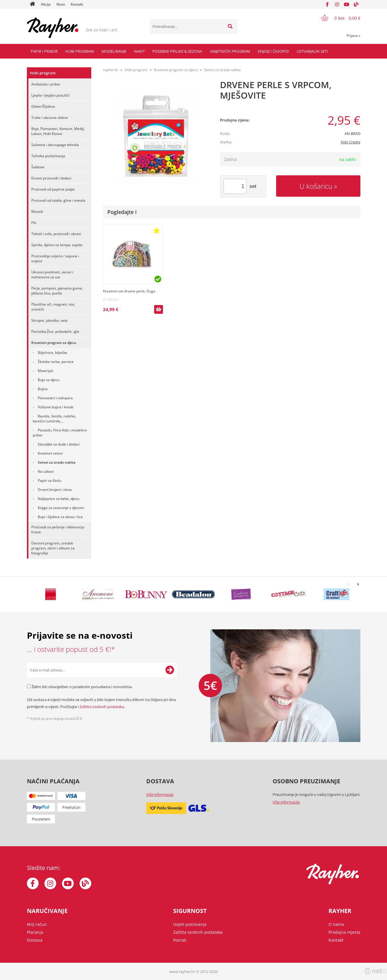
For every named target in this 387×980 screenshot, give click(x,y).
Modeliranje (114, 51)
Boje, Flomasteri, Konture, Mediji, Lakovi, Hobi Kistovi (58, 131)
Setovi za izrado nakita (57, 462)
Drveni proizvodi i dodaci (51, 178)
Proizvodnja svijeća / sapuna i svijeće (55, 258)
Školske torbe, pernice (56, 362)
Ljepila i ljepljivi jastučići (50, 95)
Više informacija (160, 794)
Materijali (45, 371)
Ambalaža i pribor (46, 84)
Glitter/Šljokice (43, 106)
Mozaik (37, 211)
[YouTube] (347, 4)
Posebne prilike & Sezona (177, 51)
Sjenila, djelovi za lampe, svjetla (57, 245)
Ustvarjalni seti (312, 51)
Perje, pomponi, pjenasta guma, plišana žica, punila (57, 291)
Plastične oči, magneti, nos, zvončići (53, 307)
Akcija (46, 4)
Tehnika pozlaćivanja (48, 156)
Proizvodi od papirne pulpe (53, 189)
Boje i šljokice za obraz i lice (60, 517)
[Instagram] (337, 4)
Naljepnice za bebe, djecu (59, 499)
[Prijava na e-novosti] (170, 670)
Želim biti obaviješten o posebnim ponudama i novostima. (82, 687)
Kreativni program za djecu (54, 343)
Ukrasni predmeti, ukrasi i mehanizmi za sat (52, 275)
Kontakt (77, 4)
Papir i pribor (44, 51)
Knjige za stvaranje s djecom (61, 508)
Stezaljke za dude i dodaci (59, 444)
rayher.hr (111, 70)
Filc (34, 223)
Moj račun (37, 924)
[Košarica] (337, 18)
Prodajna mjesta (344, 932)
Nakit (139, 51)
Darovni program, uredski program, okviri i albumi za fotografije (53, 548)
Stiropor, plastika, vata (49, 320)
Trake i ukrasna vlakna (50, 118)
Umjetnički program (230, 51)
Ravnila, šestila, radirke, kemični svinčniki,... (54, 419)
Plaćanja (35, 932)
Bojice (43, 389)
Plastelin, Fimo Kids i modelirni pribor (60, 433)
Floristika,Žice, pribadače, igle (55, 331)
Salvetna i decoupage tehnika (55, 145)
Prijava (354, 36)
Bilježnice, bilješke (53, 353)
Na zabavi (46, 471)
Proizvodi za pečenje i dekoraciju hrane (58, 530)
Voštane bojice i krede (56, 407)
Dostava (35, 940)
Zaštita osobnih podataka (102, 707)
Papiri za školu (49, 480)
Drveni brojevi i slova (55, 490)
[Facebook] (327, 4)
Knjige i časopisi (273, 51)
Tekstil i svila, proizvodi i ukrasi (56, 234)
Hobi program (80, 51)
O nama (336, 924)
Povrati (180, 940)
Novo (61, 4)
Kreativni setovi (50, 453)
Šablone (38, 167)
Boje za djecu (49, 380)
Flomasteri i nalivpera (55, 398)
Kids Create (351, 142)
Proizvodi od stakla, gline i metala (58, 200)
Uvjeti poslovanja (190, 924)
